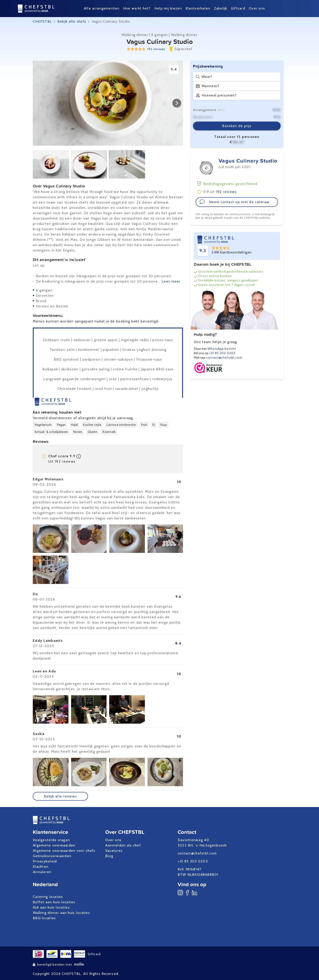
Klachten (41, 867)
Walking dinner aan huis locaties (61, 913)
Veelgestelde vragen (51, 840)
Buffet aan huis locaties (54, 902)
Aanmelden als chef (123, 845)
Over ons (257, 8)
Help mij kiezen (168, 8)
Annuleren (42, 872)
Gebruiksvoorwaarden (52, 856)
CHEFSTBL (42, 21)
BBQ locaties (44, 918)
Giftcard (238, 8)
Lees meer (171, 281)
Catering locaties (48, 897)
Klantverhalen (198, 8)
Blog (109, 856)
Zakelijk (221, 8)
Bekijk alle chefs (72, 21)
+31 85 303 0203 (222, 353)
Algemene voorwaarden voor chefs (64, 851)
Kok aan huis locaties (51, 907)
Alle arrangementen (102, 8)
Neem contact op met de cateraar (235, 202)
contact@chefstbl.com (224, 357)
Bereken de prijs (237, 126)
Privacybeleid (45, 861)
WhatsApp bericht (222, 349)
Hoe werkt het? (137, 8)
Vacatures (114, 851)
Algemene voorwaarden (54, 845)
